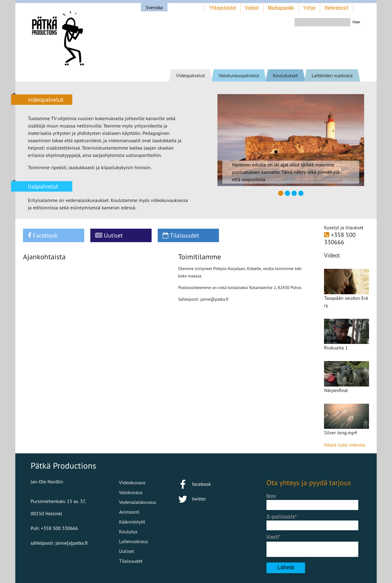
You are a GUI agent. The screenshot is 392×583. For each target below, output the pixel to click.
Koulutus (128, 532)
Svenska (154, 7)
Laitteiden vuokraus (332, 75)
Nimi (271, 496)
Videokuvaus (132, 482)
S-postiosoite (281, 517)
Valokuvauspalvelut (239, 75)
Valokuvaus (131, 492)
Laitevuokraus (134, 541)
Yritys (309, 8)
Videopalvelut (190, 75)
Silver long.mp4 (340, 432)
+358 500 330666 (340, 238)
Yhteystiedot (223, 8)
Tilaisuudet (181, 235)
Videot (252, 8)
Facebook (43, 235)
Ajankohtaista (44, 257)
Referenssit (337, 8)
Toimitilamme (200, 257)
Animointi (129, 512)
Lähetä (286, 567)
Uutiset (109, 235)
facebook (194, 484)
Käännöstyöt (132, 522)
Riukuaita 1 (336, 348)
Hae (356, 22)
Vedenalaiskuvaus (138, 502)
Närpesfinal (336, 390)
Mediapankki (281, 8)
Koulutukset (285, 75)
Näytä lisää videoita (345, 445)
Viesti (273, 537)
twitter (192, 499)
